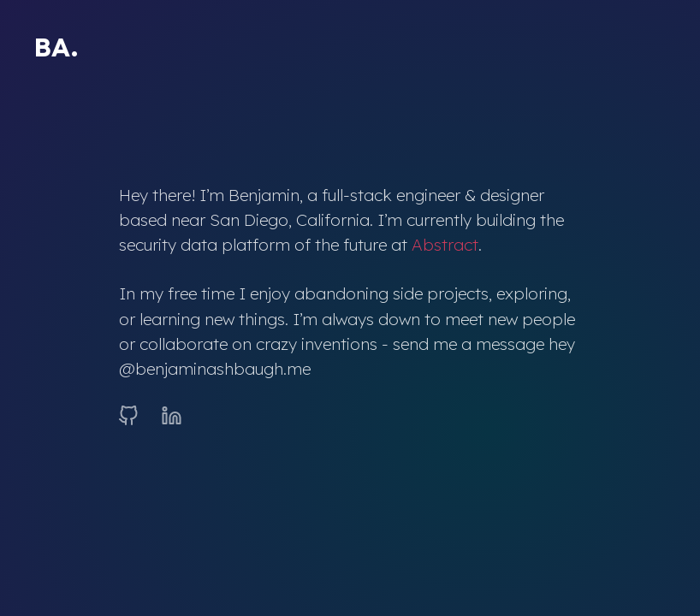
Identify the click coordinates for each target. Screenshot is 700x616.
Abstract (445, 245)
